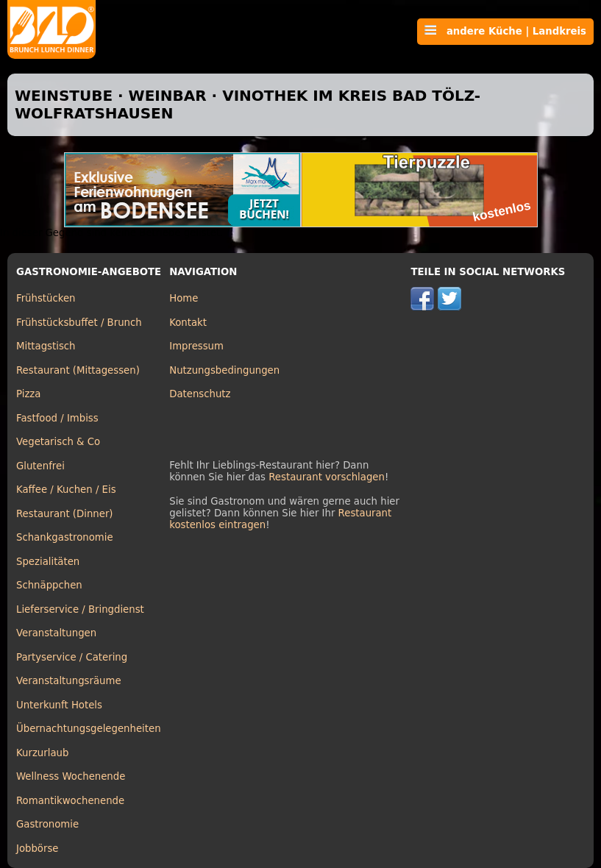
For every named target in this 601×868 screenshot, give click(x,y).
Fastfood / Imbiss (57, 418)
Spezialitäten (48, 562)
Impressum (196, 346)
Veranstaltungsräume (69, 681)
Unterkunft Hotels (59, 705)
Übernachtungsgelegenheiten (89, 729)
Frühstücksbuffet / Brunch (79, 323)
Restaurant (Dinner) (65, 514)
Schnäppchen (49, 585)
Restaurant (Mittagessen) (78, 370)
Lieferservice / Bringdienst (80, 609)
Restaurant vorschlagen (327, 477)
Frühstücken (46, 298)
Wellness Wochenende (71, 776)
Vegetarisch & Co (58, 442)
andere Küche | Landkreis (505, 31)
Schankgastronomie (65, 537)
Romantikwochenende (70, 801)
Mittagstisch (46, 346)
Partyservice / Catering (72, 657)
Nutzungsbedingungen (224, 370)
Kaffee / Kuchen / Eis (66, 490)
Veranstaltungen (56, 633)
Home (184, 298)
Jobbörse (38, 849)
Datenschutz (200, 394)
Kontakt (188, 323)
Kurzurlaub (42, 753)
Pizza (28, 394)
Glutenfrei (40, 466)
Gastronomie (47, 824)
